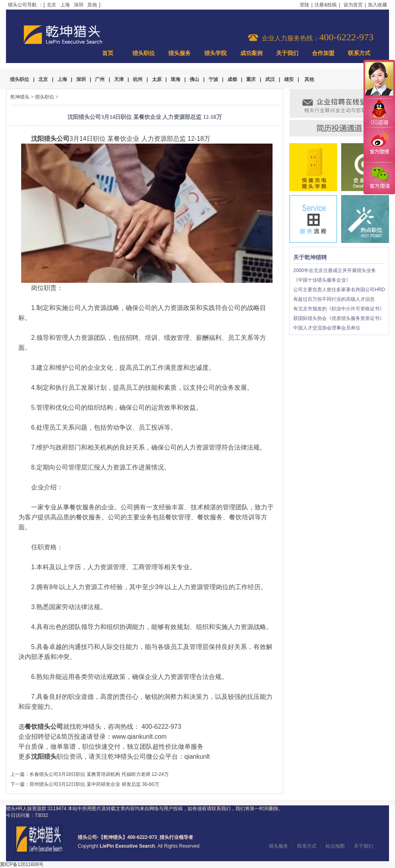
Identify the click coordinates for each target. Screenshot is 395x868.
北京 (51, 5)
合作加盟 (323, 53)
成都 (232, 79)
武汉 (270, 79)
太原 (157, 79)
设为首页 (353, 5)
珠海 (176, 79)
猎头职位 (144, 53)
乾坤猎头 (20, 97)
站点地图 (335, 846)
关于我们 (287, 53)
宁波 (213, 79)
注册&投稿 (326, 5)
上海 (65, 5)
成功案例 (251, 53)
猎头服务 (180, 53)
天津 (119, 79)
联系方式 (359, 53)
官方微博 (379, 145)
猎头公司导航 (22, 5)
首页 (108, 53)
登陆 (304, 5)
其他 (92, 5)
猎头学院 (215, 53)
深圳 (79, 5)
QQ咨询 (379, 113)
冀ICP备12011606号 (22, 864)
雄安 (289, 79)
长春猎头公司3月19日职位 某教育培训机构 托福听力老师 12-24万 (99, 774)
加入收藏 (377, 5)
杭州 (138, 79)
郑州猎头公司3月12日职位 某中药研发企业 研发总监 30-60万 (94, 784)
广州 (100, 79)
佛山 (194, 79)
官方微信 (379, 178)
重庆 (251, 79)
